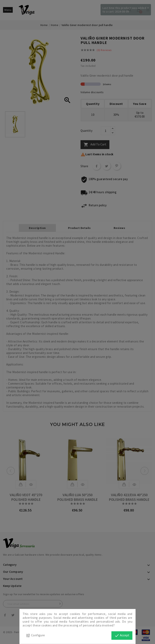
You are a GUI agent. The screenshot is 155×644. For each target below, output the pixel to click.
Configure (35, 636)
